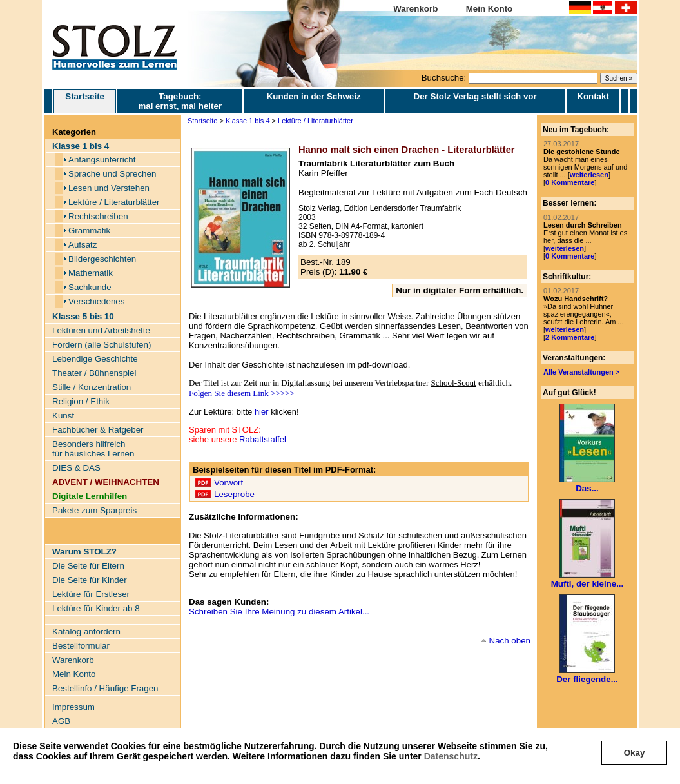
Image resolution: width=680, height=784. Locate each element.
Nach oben (510, 641)
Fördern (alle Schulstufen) (102, 345)
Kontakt (593, 96)
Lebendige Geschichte (95, 359)
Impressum (73, 707)
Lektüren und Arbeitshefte (101, 330)
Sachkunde (90, 287)
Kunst (63, 416)
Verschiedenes (96, 301)
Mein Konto (490, 9)
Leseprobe (234, 494)
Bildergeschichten (102, 259)
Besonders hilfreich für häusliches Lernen (93, 449)
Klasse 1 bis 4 (248, 121)
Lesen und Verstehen (109, 188)
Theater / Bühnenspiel (94, 373)
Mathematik (91, 273)
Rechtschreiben (98, 216)
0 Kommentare (570, 182)
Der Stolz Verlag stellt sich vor (475, 96)
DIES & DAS (76, 468)
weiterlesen (589, 175)
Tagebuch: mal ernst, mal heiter (180, 101)
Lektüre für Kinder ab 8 (96, 608)
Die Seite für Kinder (90, 580)
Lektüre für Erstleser (91, 594)
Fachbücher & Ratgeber (98, 430)
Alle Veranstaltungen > (581, 372)
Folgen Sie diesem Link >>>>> (242, 393)
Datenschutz (451, 756)
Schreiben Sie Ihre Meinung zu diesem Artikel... (279, 612)
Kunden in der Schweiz (314, 96)
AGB (61, 721)
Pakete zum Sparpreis (94, 510)
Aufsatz (83, 245)
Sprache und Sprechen (112, 174)
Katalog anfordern (86, 632)
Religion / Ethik (81, 401)
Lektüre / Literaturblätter (114, 202)
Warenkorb (415, 9)
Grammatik (89, 230)
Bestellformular (81, 646)
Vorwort (228, 483)
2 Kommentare (570, 337)
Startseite (85, 101)
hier (262, 412)
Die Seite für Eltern (88, 566)
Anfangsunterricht (102, 160)
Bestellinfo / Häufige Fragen (105, 688)
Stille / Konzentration (92, 387)
